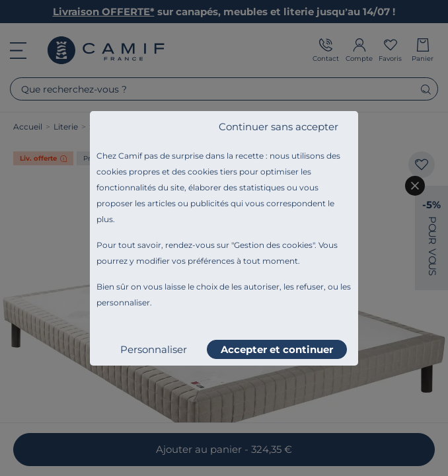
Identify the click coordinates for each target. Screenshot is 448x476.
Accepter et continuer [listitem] (277, 349)
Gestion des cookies (273, 245)
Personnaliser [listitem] (154, 349)
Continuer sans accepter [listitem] (279, 127)
